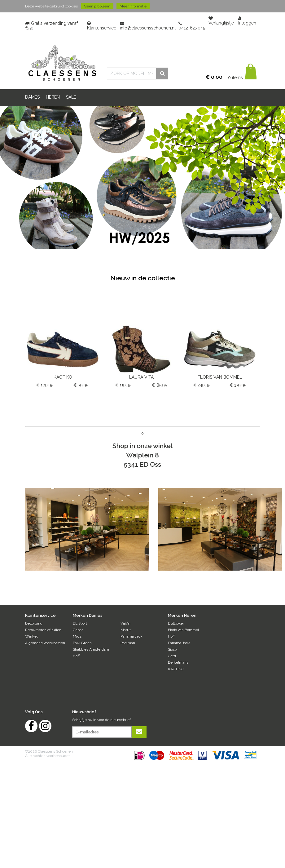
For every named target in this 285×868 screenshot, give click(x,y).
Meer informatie (133, 6)
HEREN (53, 97)
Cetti (172, 656)
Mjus (77, 636)
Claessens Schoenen (62, 63)
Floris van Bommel (183, 630)
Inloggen (247, 21)
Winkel (31, 636)
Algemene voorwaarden (45, 643)
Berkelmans (178, 662)
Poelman (128, 643)
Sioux (173, 649)
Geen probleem (97, 6)
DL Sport (80, 623)
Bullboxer (176, 623)
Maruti (126, 630)
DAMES (32, 97)
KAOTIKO (176, 669)
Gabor (78, 630)
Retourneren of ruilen (43, 630)
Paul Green (82, 643)
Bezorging (34, 623)
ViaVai (125, 623)
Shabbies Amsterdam (91, 649)
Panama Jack (132, 636)
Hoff (76, 656)
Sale (71, 97)
